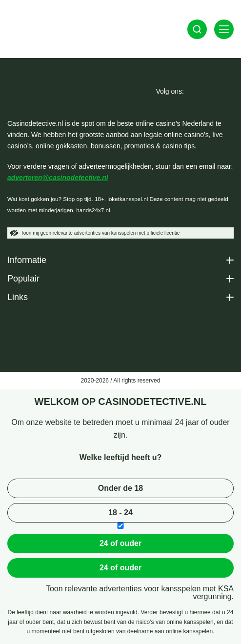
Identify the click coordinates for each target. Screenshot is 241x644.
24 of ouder (120, 543)
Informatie (27, 260)
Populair (23, 279)
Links (18, 297)
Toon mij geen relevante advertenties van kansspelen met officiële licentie (95, 233)
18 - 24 (120, 513)
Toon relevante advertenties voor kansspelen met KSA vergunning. (140, 593)
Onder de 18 (120, 488)
